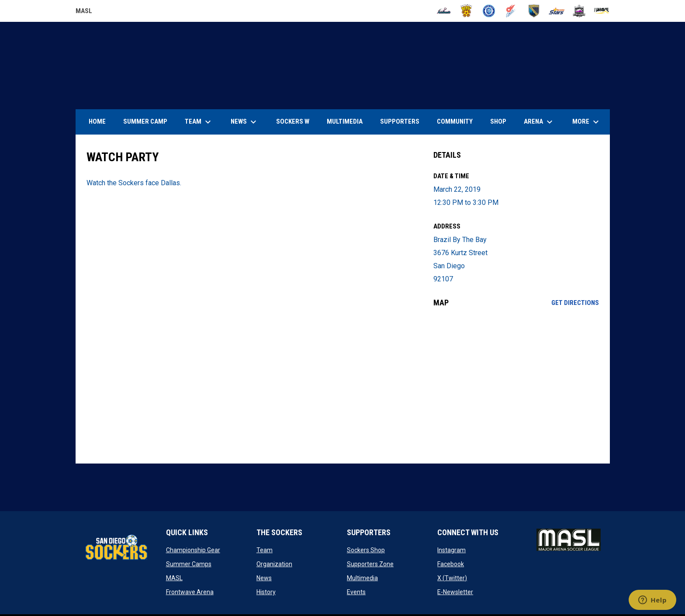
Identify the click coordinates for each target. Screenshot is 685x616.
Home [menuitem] (97, 121)
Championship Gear (193, 550)
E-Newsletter (455, 592)
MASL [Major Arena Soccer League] (84, 12)
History (266, 592)
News (264, 578)
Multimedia (362, 578)
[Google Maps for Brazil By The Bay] (516, 385)
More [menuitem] (587, 122)
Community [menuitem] (455, 121)
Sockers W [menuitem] (293, 121)
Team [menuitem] (199, 122)
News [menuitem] (245, 122)
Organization (274, 564)
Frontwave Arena (190, 592)
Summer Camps (189, 564)
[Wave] (602, 11)
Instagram (451, 550)
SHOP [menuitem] (502, 121)
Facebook (451, 564)
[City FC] (489, 11)
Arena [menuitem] (543, 122)
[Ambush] (444, 11)
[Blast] (466, 11)
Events (356, 592)
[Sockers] (534, 11)
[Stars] (557, 11)
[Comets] (511, 11)
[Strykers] (579, 11)
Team (265, 550)
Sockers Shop (366, 550)
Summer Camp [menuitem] (145, 121)
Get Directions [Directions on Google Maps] (575, 303)
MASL (174, 578)
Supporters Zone (370, 564)
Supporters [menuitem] (400, 121)
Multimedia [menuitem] (345, 121)
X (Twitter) (452, 578)
